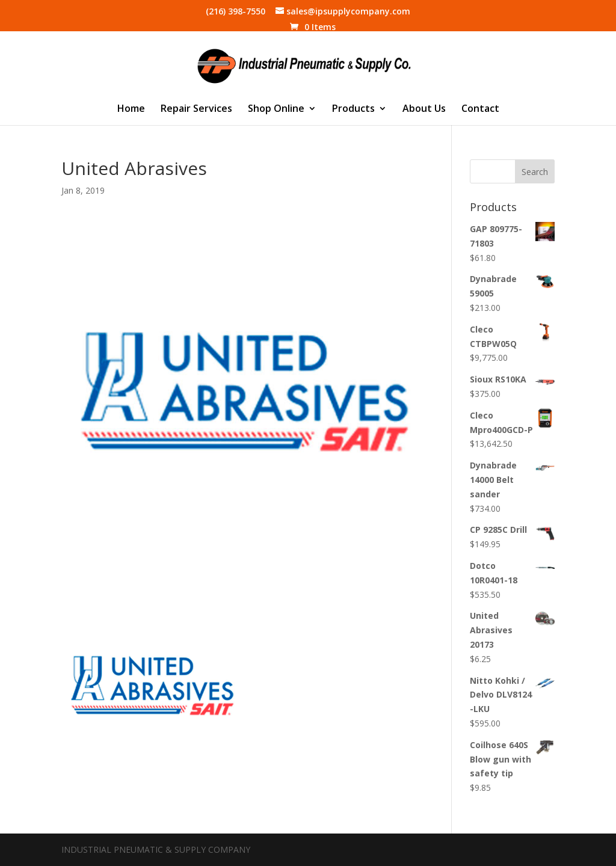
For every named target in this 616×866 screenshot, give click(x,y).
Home (131, 109)
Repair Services (196, 109)
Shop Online (276, 109)
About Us (424, 109)
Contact (480, 109)
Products (353, 109)
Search (535, 172)
